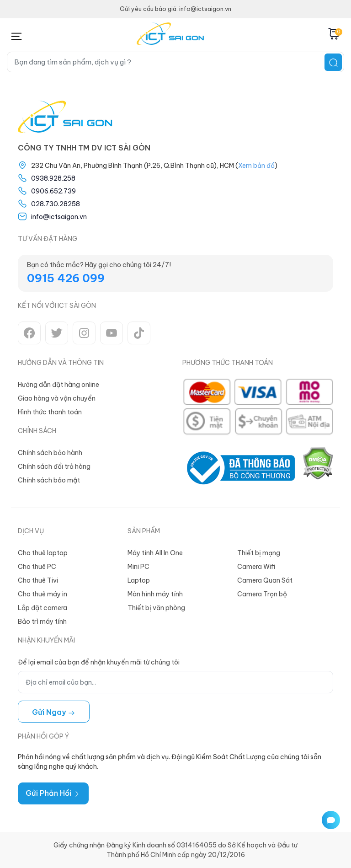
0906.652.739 (53, 191)
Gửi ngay (54, 712)
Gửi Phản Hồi (53, 793)
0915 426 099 (66, 278)
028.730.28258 (56, 204)
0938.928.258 (53, 178)
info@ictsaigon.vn (59, 217)
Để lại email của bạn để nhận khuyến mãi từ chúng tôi (99, 662)
